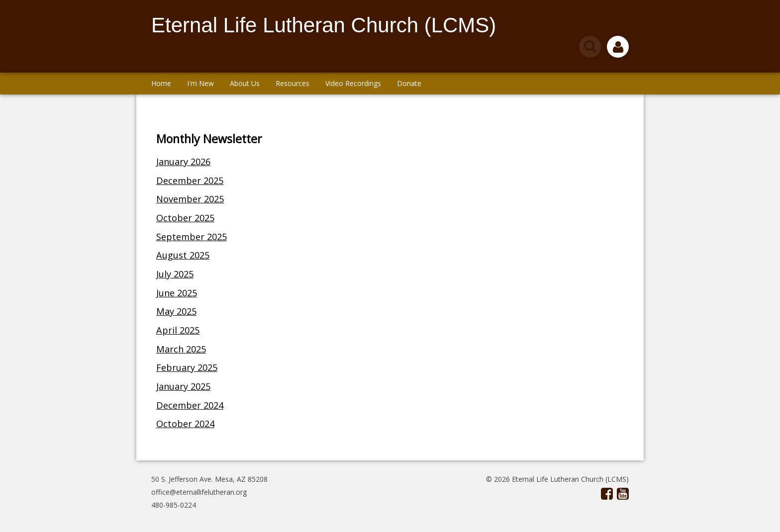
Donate (409, 83)
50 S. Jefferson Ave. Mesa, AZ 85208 (209, 479)
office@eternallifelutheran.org (199, 492)
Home (161, 83)
